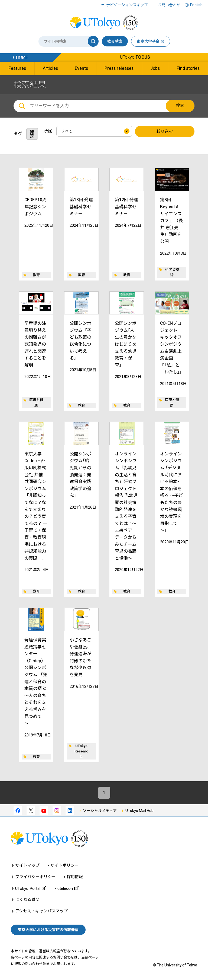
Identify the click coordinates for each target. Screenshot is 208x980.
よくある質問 (27, 900)
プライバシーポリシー (35, 877)
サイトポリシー (65, 866)
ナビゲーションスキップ (127, 5)
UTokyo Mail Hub (139, 811)
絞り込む (165, 131)
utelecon (68, 888)
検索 (180, 106)
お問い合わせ (169, 5)
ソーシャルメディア (100, 811)
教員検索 (115, 41)
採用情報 (75, 877)
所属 (48, 131)
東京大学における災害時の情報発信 (48, 930)
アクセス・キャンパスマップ (41, 911)
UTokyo (135, 57)
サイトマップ (27, 866)
